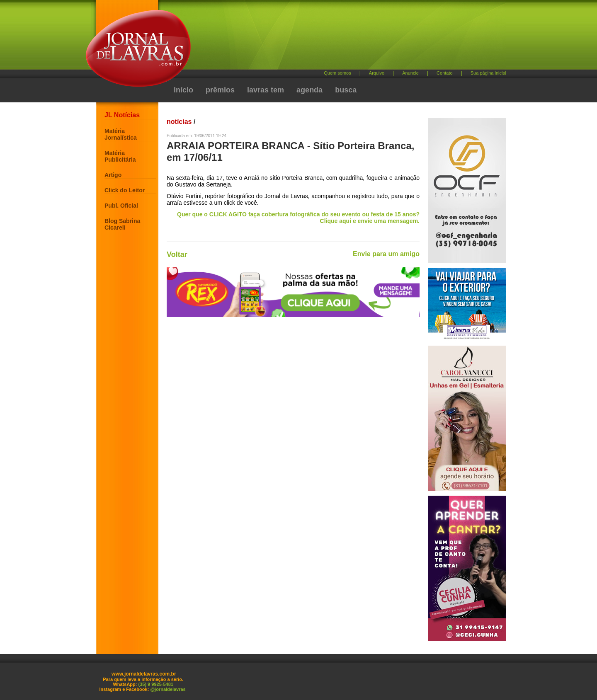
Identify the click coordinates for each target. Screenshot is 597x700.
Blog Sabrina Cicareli (122, 224)
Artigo (113, 175)
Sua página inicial (488, 73)
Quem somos (337, 73)
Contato (445, 73)
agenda (309, 90)
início (183, 90)
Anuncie (410, 73)
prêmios (220, 90)
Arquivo (377, 73)
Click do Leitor (125, 190)
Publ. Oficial (121, 206)
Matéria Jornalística (121, 134)
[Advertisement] (342, 38)
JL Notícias (122, 115)
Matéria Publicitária (120, 156)
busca (346, 90)
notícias (179, 122)
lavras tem (266, 90)
